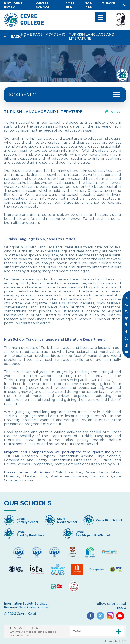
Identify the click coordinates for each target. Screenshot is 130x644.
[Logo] (24, 25)
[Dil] (109, 3)
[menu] (101, 17)
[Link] (13, 5)
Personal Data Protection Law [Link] (27, 607)
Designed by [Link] (115, 641)
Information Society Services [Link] (26, 604)
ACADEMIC (22, 95)
